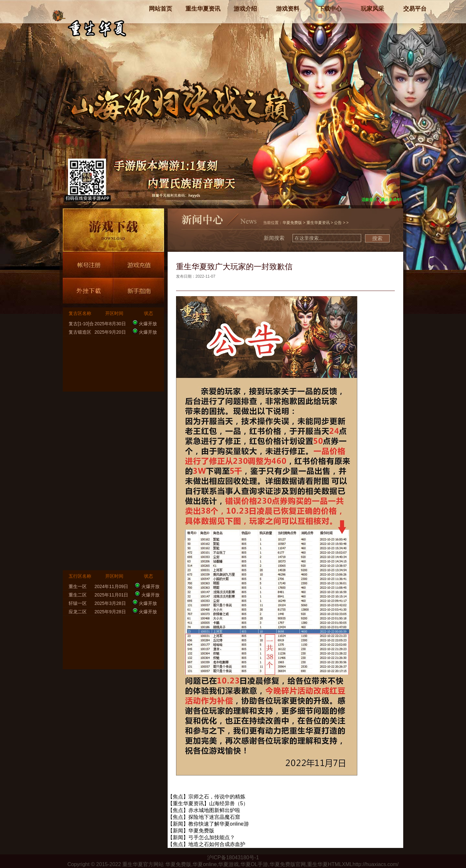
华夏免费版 (292, 223)
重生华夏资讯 (318, 223)
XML (347, 864)
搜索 (377, 238)
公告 (338, 223)
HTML (335, 864)
